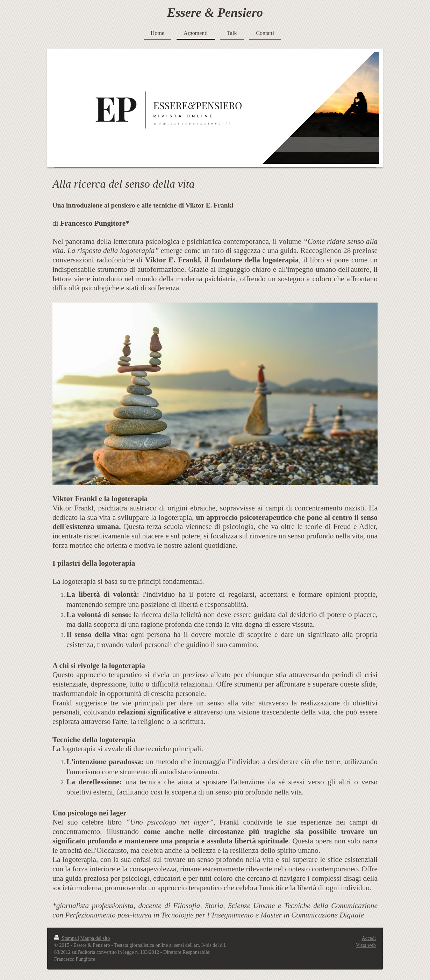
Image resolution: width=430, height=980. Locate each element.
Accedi (369, 938)
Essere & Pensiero (215, 13)
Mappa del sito (95, 938)
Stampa (66, 938)
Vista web (366, 945)
